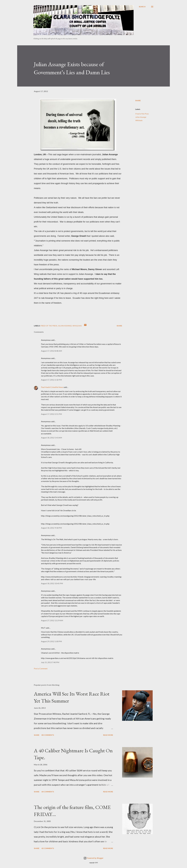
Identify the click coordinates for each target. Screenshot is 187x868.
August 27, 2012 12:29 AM (52, 620)
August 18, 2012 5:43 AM (52, 438)
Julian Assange (141, 117)
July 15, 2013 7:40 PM (50, 662)
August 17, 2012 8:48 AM (52, 351)
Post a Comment (41, 668)
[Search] (142, 7)
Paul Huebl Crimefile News (52, 387)
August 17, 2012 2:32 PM (51, 380)
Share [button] (138, 101)
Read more (108, 735)
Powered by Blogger (93, 858)
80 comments (48, 735)
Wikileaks (139, 120)
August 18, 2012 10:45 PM (52, 583)
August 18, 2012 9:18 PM (51, 528)
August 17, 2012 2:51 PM (51, 414)
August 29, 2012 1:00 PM (51, 641)
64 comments (48, 792)
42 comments (48, 848)
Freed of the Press (142, 114)
